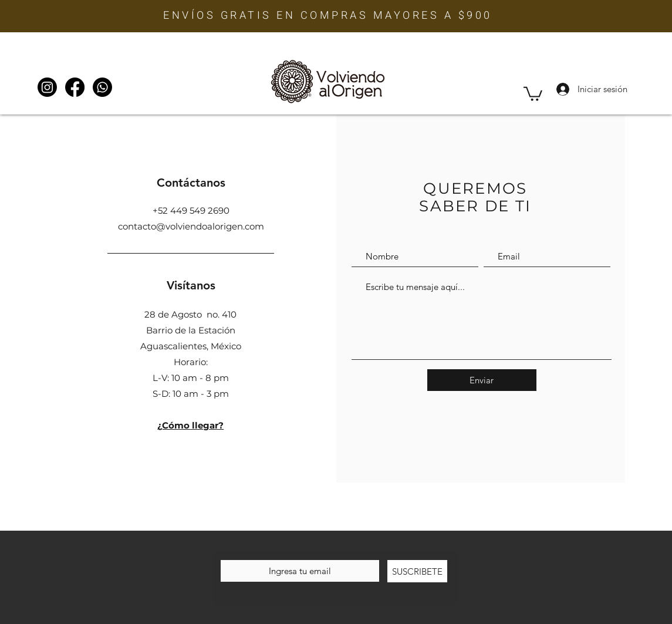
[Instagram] (47, 87)
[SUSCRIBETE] (417, 571)
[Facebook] (75, 87)
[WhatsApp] (102, 87)
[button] (533, 93)
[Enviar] (482, 380)
